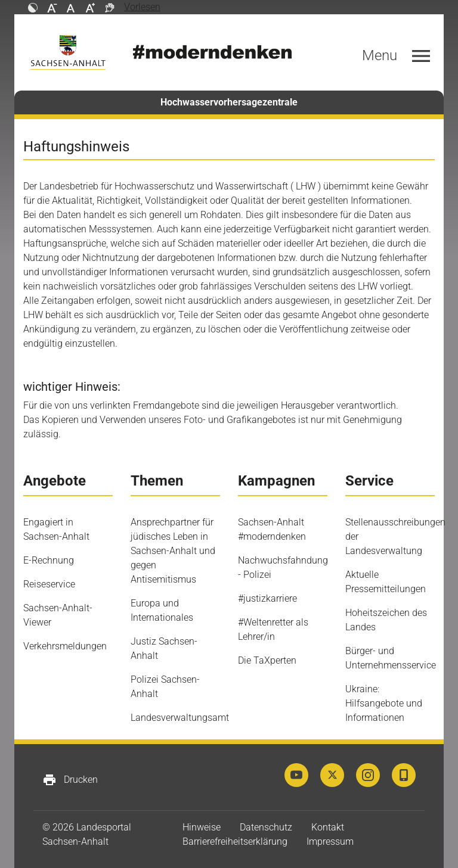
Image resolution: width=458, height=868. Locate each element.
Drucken (70, 780)
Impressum (330, 841)
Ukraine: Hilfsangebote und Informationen (384, 703)
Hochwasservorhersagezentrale (229, 102)
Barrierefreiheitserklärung (235, 841)
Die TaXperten (267, 660)
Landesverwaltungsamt (180, 718)
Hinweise (202, 827)
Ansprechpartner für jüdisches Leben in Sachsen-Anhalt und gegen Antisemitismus (173, 551)
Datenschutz (266, 827)
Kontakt (328, 827)
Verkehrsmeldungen (65, 646)
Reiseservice (49, 584)
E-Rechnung (49, 560)
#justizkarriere (267, 598)
